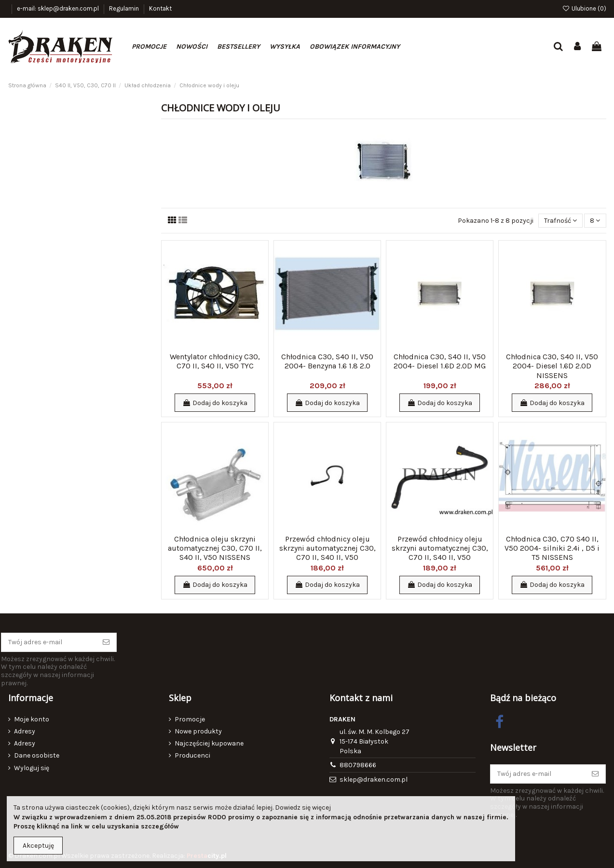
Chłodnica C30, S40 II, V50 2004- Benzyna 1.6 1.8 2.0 (327, 361)
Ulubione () (584, 8)
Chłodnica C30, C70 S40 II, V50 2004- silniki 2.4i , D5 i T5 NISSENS (552, 548)
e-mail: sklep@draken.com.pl (59, 8)
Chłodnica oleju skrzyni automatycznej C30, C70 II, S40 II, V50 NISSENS (215, 548)
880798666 (358, 765)
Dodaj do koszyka (215, 403)
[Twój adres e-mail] (49, 642)
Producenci (192, 755)
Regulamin (125, 8)
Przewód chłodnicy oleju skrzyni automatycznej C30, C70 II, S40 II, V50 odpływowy (440, 553)
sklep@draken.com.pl (374, 780)
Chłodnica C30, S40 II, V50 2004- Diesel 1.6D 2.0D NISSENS (552, 366)
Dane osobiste (37, 755)
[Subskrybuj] (106, 642)
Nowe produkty (198, 731)
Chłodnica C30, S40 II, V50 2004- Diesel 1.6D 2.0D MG (440, 361)
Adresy (25, 731)
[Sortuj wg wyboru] (560, 221)
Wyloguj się (32, 768)
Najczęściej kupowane (209, 743)
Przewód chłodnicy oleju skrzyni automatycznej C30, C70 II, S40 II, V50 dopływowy (327, 553)
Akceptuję (38, 846)
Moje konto (32, 719)
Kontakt (160, 8)
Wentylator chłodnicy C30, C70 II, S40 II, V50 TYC (215, 361)
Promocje (190, 719)
